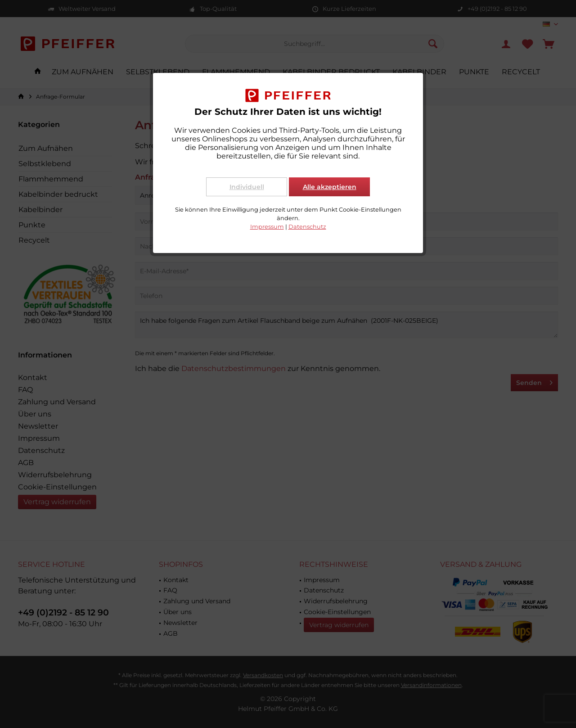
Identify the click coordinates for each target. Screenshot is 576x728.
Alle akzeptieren (330, 187)
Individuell (247, 187)
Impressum (267, 227)
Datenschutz (307, 227)
